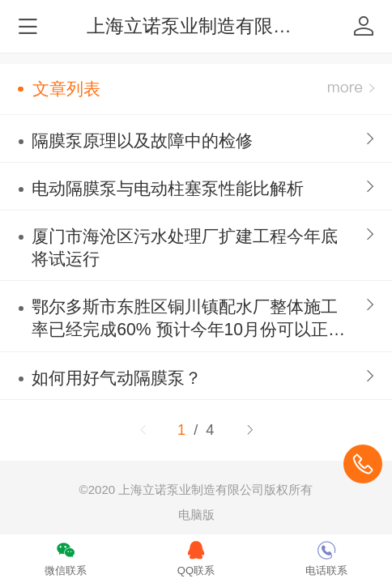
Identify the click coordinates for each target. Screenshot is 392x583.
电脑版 (196, 515)
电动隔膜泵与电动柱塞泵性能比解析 (168, 188)
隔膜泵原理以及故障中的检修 (142, 140)
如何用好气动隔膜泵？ (117, 378)
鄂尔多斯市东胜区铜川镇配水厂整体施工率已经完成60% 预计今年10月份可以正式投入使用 (188, 319)
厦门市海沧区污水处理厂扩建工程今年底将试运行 (185, 247)
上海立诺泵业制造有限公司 (198, 26)
